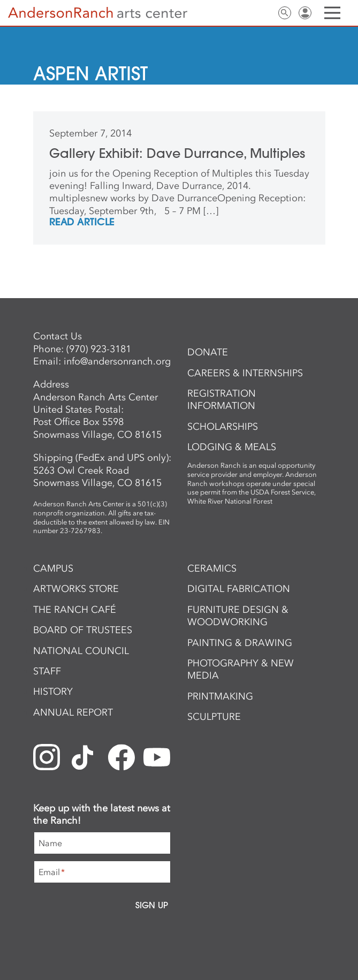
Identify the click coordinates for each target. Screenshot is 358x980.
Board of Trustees (83, 630)
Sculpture (214, 717)
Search (285, 13)
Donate (208, 352)
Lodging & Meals (232, 447)
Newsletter (244, 13)
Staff (47, 671)
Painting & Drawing (240, 643)
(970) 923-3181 (99, 349)
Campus (53, 568)
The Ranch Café (75, 610)
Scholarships (223, 427)
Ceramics (212, 568)
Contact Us (264, 13)
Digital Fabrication (239, 589)
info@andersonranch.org (117, 361)
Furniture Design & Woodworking (238, 616)
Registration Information (222, 400)
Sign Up (152, 905)
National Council (81, 651)
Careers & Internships (245, 373)
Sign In (305, 13)
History (53, 692)
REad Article (82, 223)
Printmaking (220, 696)
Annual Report (73, 712)
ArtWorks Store (76, 589)
